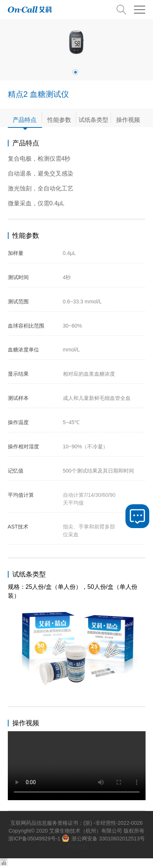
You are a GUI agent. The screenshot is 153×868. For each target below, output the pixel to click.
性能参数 (59, 120)
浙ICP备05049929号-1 (34, 839)
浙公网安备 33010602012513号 (103, 839)
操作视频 (128, 120)
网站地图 (77, 846)
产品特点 (25, 120)
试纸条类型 (93, 120)
